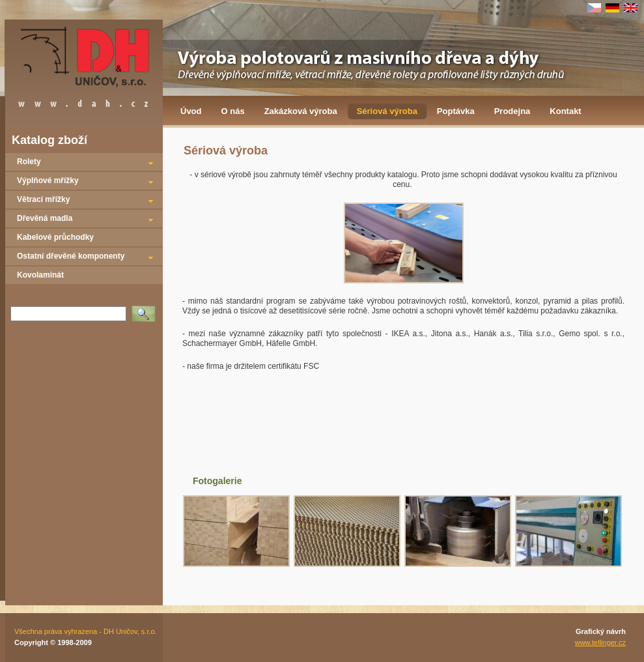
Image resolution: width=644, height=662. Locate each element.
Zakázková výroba (301, 111)
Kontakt (565, 111)
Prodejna (512, 111)
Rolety (29, 162)
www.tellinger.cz (600, 642)
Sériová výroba (387, 111)
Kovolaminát (40, 275)
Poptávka (456, 111)
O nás (233, 111)
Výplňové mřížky (48, 180)
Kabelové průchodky (55, 237)
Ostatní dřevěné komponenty (71, 256)
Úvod (191, 111)
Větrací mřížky (43, 199)
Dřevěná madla (45, 218)
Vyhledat (146, 309)
